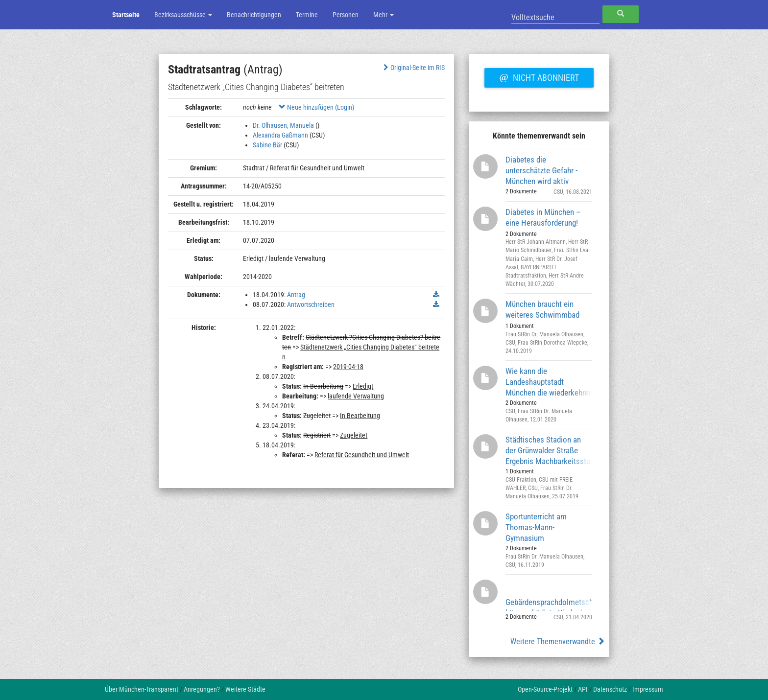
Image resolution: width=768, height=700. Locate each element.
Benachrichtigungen (254, 15)
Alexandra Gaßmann (280, 135)
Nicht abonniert (539, 76)
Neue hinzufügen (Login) (316, 107)
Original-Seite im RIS (413, 68)
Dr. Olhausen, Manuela (283, 125)
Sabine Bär (267, 145)
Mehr (384, 15)
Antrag (296, 295)
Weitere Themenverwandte (558, 642)
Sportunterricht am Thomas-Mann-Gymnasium (536, 527)
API (583, 689)
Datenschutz (610, 689)
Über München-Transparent (142, 689)
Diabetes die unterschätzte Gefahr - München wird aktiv (541, 170)
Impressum (648, 689)
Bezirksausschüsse (183, 15)
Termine (307, 15)
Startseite (126, 15)
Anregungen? (202, 689)
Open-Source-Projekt (545, 689)
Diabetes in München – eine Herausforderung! (543, 217)
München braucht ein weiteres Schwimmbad (542, 309)
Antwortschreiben (311, 304)
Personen (346, 15)
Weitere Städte (245, 689)
